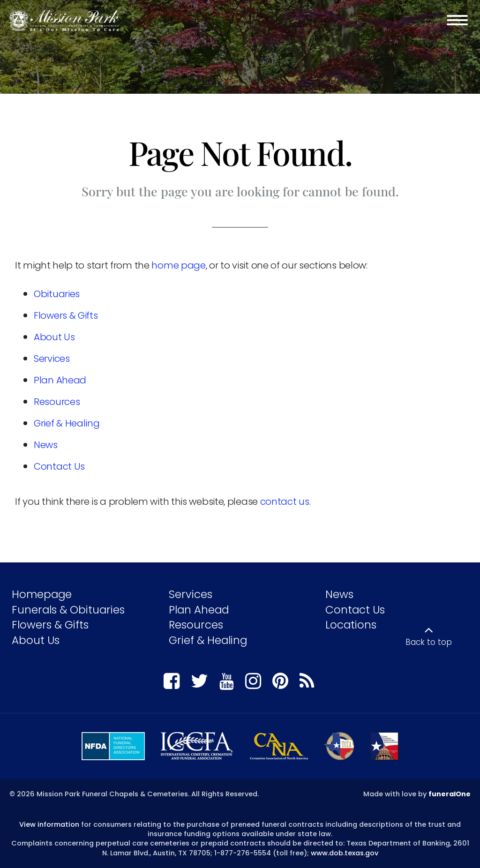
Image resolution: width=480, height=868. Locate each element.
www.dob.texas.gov (345, 853)
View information (49, 824)
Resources (57, 402)
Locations (351, 625)
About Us (54, 337)
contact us (285, 501)
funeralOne (450, 794)
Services (52, 359)
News (46, 445)
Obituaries (57, 294)
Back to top (429, 642)
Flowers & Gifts (66, 315)
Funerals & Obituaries (68, 610)
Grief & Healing (67, 423)
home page (178, 265)
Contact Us (59, 466)
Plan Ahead (60, 380)
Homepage (42, 594)
